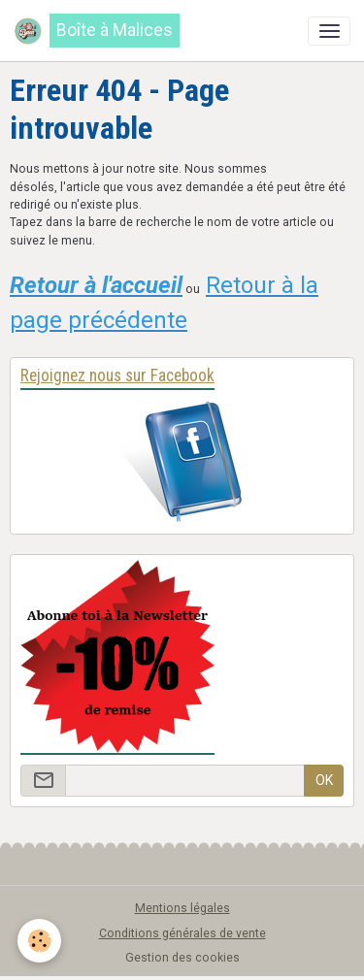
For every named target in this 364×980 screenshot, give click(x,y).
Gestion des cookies (182, 958)
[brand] (97, 31)
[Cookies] (39, 941)
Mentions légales (182, 908)
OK (324, 780)
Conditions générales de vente (182, 933)
